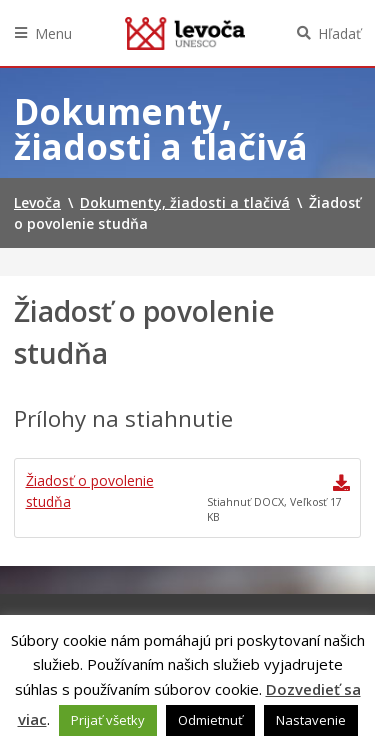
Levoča (185, 33)
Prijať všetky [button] (108, 720)
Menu (53, 33)
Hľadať (339, 33)
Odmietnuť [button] (210, 720)
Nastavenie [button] (311, 720)
